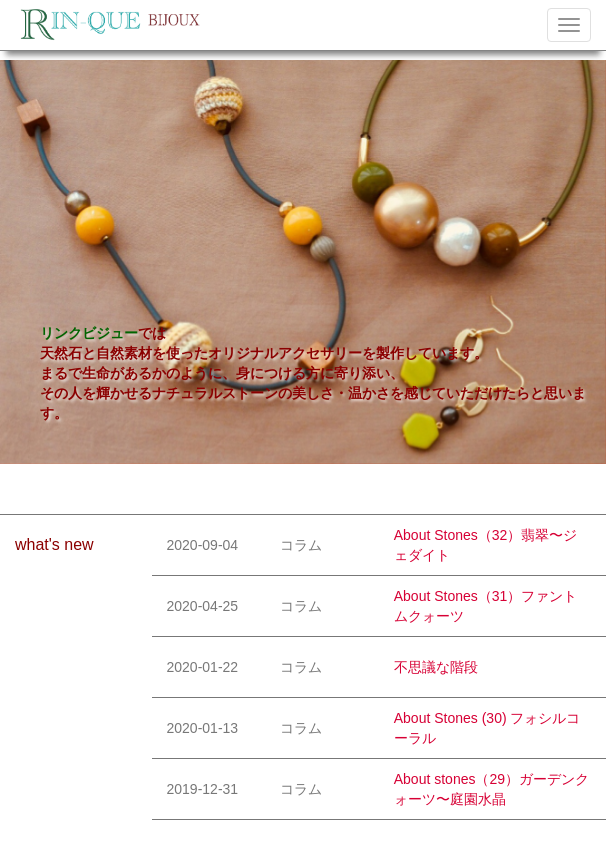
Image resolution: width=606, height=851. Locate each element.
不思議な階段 (436, 667)
